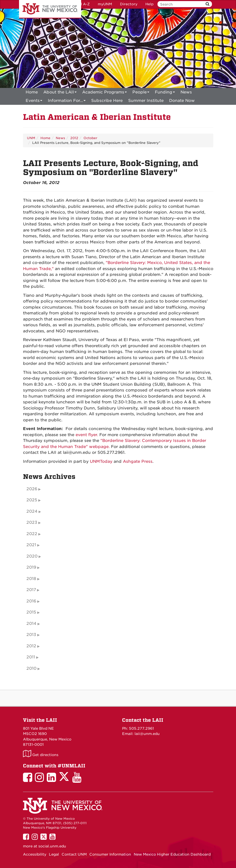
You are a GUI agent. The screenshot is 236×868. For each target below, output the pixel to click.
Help (149, 4)
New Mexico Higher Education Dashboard (172, 854)
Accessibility (35, 854)
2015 (31, 612)
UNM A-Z (82, 4)
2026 (32, 489)
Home (32, 92)
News (186, 92)
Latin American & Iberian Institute (97, 117)
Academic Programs (105, 93)
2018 (31, 579)
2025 (32, 500)
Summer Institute (146, 101)
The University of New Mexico (50, 9)
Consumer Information (110, 854)
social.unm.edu (52, 846)
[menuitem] (32, 92)
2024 (32, 511)
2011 (31, 657)
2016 (31, 601)
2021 (31, 545)
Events (34, 102)
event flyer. (87, 435)
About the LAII (60, 93)
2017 (31, 590)
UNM (31, 138)
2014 (31, 624)
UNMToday (101, 461)
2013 (31, 635)
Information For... (67, 102)
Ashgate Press (138, 461)
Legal (54, 854)
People (141, 93)
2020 (32, 556)
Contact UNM (74, 854)
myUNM (105, 4)
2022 (32, 534)
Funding (165, 93)
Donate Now (182, 101)
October (90, 138)
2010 (31, 668)
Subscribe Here (107, 101)
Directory (129, 4)
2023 (32, 522)
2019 (31, 567)
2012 (74, 138)
